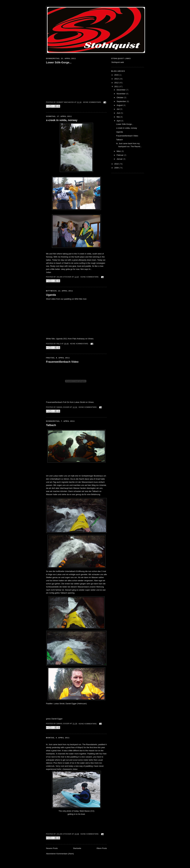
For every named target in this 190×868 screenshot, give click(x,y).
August (120, 105)
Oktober (120, 98)
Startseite (77, 848)
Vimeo (91, 339)
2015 (117, 75)
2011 (117, 87)
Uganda (51, 295)
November (121, 94)
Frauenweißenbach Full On (58, 402)
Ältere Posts (102, 848)
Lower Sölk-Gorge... (59, 62)
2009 (117, 168)
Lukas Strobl (80, 402)
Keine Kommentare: (93, 102)
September (122, 101)
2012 (117, 83)
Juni (119, 113)
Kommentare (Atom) (65, 854)
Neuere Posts (52, 848)
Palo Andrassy (79, 339)
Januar (120, 159)
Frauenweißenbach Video (62, 362)
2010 (117, 164)
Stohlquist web (118, 62)
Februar (120, 155)
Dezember (121, 90)
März (119, 151)
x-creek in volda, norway (62, 120)
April (119, 121)
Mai (119, 117)
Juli (118, 109)
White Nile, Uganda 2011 (57, 339)
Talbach (51, 425)
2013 (117, 79)
